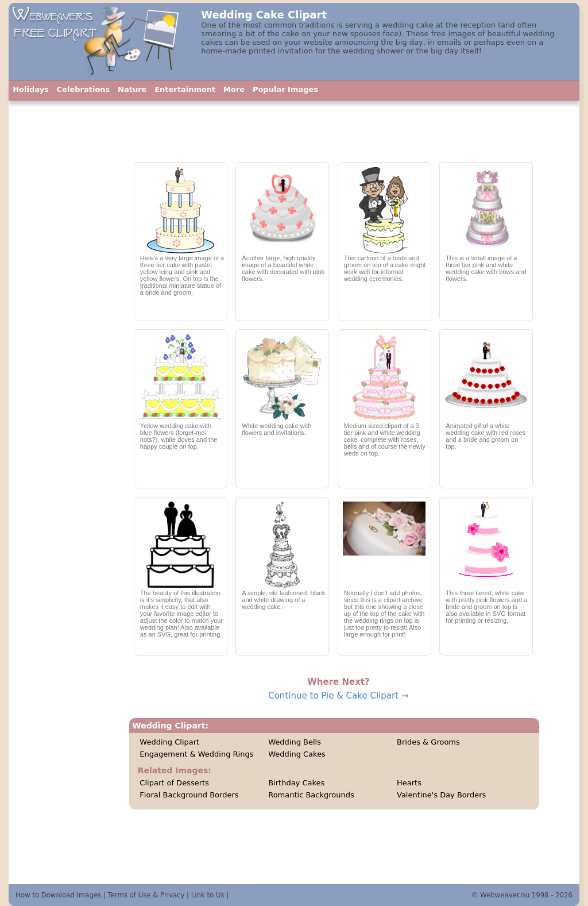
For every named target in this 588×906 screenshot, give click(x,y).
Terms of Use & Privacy (146, 895)
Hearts (409, 783)
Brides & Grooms (428, 742)
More (234, 89)
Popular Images (285, 89)
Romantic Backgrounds (311, 795)
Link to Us (208, 895)
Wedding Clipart (169, 742)
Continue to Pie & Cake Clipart (333, 696)
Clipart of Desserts (174, 783)
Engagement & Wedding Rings (196, 754)
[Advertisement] (65, 359)
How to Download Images (58, 895)
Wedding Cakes (297, 754)
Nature (132, 89)
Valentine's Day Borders (441, 795)
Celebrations (84, 89)
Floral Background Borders (189, 795)
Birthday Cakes (296, 783)
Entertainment (185, 89)
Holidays (31, 89)
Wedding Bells (295, 742)
